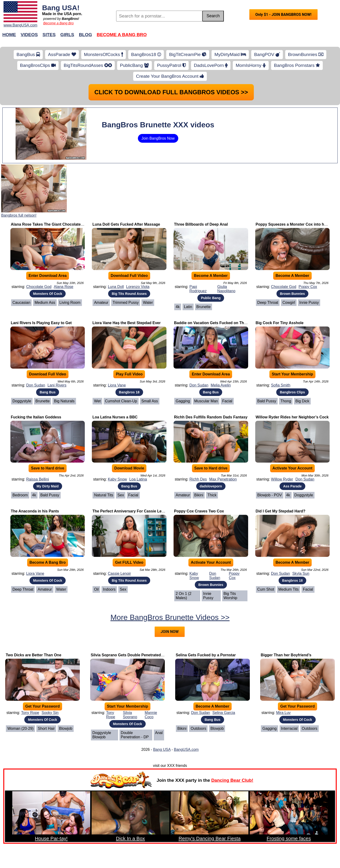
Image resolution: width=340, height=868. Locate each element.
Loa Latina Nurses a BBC (115, 417)
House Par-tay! (51, 838)
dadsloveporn (211, 486)
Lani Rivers (57, 385)
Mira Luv (283, 713)
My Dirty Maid (48, 486)
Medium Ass (45, 303)
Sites (49, 35)
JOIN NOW (170, 632)
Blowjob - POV (270, 495)
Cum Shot (266, 589)
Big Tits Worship (230, 596)
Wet (97, 401)
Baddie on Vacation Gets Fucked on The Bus (214, 323)
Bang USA (162, 750)
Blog (85, 35)
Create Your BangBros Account (170, 76)
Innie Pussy (309, 303)
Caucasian (21, 303)
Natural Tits (104, 495)
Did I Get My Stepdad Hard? (281, 511)
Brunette (204, 307)
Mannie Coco (151, 715)
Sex (121, 495)
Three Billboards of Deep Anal (201, 224)
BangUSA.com (186, 750)
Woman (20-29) (20, 728)
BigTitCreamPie (188, 54)
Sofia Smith (281, 385)
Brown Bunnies (293, 294)
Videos (29, 35)
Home (9, 35)
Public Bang (211, 298)
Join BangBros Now (158, 138)
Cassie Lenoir (119, 574)
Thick (212, 495)
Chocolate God (39, 287)
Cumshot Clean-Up (121, 401)
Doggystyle (22, 401)
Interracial (289, 728)
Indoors (109, 589)
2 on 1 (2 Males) (184, 596)
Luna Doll (116, 287)
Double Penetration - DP (135, 735)
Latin (188, 307)
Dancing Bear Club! (232, 780)
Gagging (183, 401)
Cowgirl (289, 303)
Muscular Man (206, 401)
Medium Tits (289, 589)
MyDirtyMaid (230, 54)
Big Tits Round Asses (129, 294)
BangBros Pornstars (297, 65)
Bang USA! (61, 8)
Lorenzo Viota (138, 287)
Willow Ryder (282, 479)
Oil (96, 589)
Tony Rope (30, 713)
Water (148, 303)
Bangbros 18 (129, 392)
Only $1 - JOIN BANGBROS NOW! (283, 15)
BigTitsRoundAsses (88, 65)
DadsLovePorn (211, 65)
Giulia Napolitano (226, 289)
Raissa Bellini (38, 479)
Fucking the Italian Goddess (36, 417)
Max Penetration (223, 479)
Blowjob (66, 728)
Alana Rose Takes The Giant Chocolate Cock (51, 224)
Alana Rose (64, 287)
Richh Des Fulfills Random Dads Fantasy (211, 417)
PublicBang (134, 65)
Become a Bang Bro (58, 23)
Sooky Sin (50, 713)
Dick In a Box (130, 838)
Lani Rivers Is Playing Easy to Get (41, 323)
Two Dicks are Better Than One (33, 655)
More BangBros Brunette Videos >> (170, 617)
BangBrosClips (38, 65)
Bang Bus (48, 392)
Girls (67, 35)
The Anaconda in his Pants (35, 511)
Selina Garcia (224, 713)
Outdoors (198, 728)
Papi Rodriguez (198, 289)
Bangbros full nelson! (19, 215)
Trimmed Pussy (126, 303)
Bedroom (20, 495)
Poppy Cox (308, 287)
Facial (227, 401)
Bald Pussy (267, 401)
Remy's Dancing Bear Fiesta (210, 838)
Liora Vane (117, 385)
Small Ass (150, 401)
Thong (286, 401)
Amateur (101, 303)
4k (178, 307)
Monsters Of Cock (48, 294)
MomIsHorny (251, 65)
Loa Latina (138, 479)
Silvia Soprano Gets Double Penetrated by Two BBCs (138, 655)
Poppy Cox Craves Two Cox (199, 511)
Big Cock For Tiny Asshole (280, 323)
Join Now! (244, 37)
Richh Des (198, 479)
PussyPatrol (171, 65)
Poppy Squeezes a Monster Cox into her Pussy (298, 224)
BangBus (28, 54)
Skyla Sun (301, 574)
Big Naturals (64, 401)
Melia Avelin (221, 385)
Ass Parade (292, 486)
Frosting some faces (289, 838)
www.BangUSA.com (20, 25)
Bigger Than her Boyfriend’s (286, 655)
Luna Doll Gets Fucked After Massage (126, 224)
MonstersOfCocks (104, 54)
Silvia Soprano (130, 715)
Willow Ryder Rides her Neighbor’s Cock (292, 417)
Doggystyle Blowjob (102, 735)
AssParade (62, 54)
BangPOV (267, 54)
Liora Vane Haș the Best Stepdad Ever (126, 323)
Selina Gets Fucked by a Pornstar (206, 655)
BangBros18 (146, 54)
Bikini (199, 495)
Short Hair (46, 728)
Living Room (70, 303)
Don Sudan (36, 385)
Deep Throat (268, 303)
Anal (159, 733)
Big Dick (302, 401)
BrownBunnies (306, 54)
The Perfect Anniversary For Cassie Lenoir (130, 511)
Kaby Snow (117, 479)
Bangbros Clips (292, 392)
